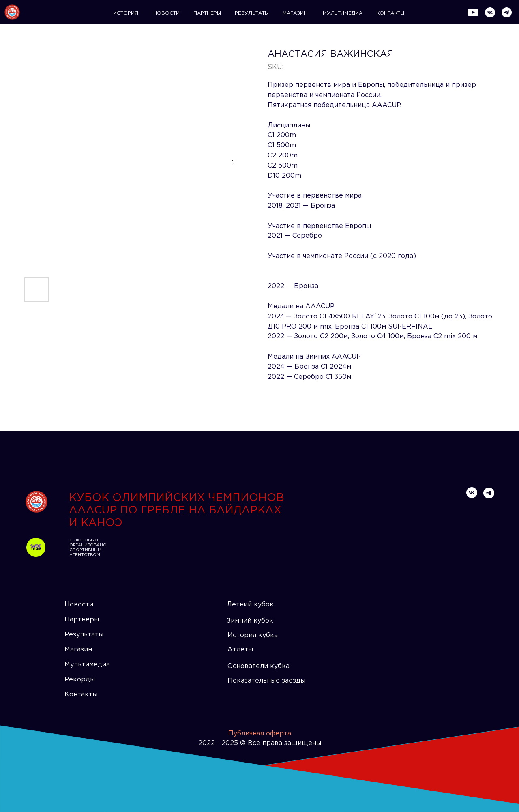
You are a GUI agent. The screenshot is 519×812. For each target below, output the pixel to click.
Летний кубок (250, 605)
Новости (79, 605)
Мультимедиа (87, 665)
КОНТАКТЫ (390, 13)
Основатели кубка (258, 666)
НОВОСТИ (166, 13)
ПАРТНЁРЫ (207, 13)
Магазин (78, 650)
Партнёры (82, 620)
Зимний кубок (250, 621)
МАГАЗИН (295, 13)
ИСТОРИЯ (126, 13)
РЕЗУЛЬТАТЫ (252, 13)
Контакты (81, 695)
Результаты (84, 635)
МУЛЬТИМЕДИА (343, 13)
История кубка (253, 635)
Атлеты (240, 650)
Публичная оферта (260, 734)
